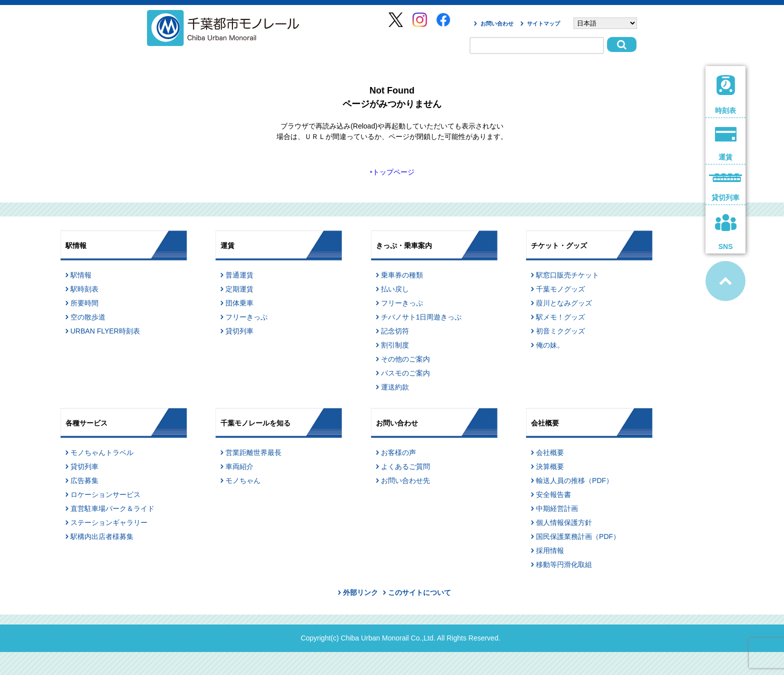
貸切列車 (239, 331)
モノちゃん (243, 480)
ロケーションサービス (105, 494)
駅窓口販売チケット (567, 275)
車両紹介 (239, 466)
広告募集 (84, 480)
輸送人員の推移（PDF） (574, 480)
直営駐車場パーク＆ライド (112, 508)
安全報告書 (553, 494)
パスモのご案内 (405, 373)
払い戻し (395, 289)
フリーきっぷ (246, 317)
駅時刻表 (84, 289)
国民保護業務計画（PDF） (578, 536)
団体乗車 (239, 303)
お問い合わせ (497, 23)
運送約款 (395, 387)
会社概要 (550, 452)
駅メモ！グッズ (560, 317)
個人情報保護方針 (564, 522)
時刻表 (726, 95)
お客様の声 (398, 452)
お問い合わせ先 (405, 480)
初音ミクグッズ (560, 331)
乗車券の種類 (402, 275)
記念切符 (395, 331)
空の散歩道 (88, 317)
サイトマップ (543, 23)
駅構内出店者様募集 (102, 536)
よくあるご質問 (405, 466)
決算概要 (550, 466)
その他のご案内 (405, 359)
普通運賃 (239, 275)
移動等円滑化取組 (564, 564)
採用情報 (550, 550)
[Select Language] (605, 23)
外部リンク (360, 592)
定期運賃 (239, 289)
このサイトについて (419, 592)
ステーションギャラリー (109, 522)
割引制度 (395, 345)
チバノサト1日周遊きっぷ (421, 317)
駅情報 (81, 275)
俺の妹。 (550, 345)
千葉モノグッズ (560, 289)
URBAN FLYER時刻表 (105, 331)
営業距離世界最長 (253, 452)
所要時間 (84, 303)
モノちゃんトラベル (102, 452)
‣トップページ (392, 172)
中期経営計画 (557, 508)
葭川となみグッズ (564, 303)
